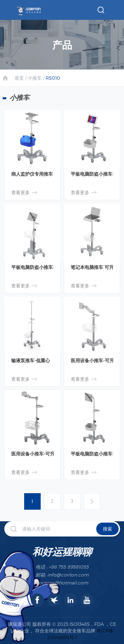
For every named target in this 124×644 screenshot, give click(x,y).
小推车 (35, 78)
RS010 (53, 78)
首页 (19, 78)
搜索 (107, 529)
